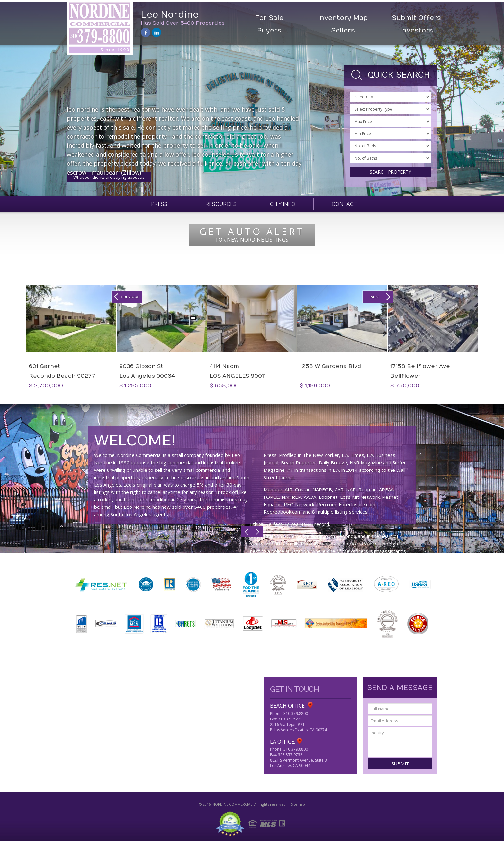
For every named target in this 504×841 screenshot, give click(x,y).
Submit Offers (416, 18)
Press (159, 204)
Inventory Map (343, 18)
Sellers (343, 30)
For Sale (269, 18)
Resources (221, 204)
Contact (344, 204)
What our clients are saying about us (109, 177)
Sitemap (298, 804)
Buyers (269, 30)
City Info (283, 204)
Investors (417, 30)
